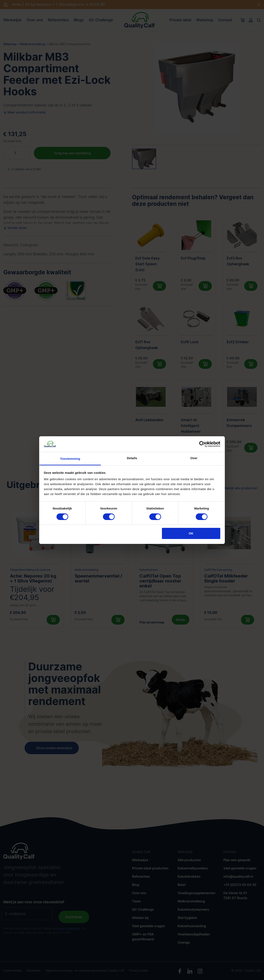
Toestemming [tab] (70, 459)
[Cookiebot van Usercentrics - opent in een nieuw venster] (202, 444)
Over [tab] (194, 458)
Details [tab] (132, 458)
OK (191, 533)
